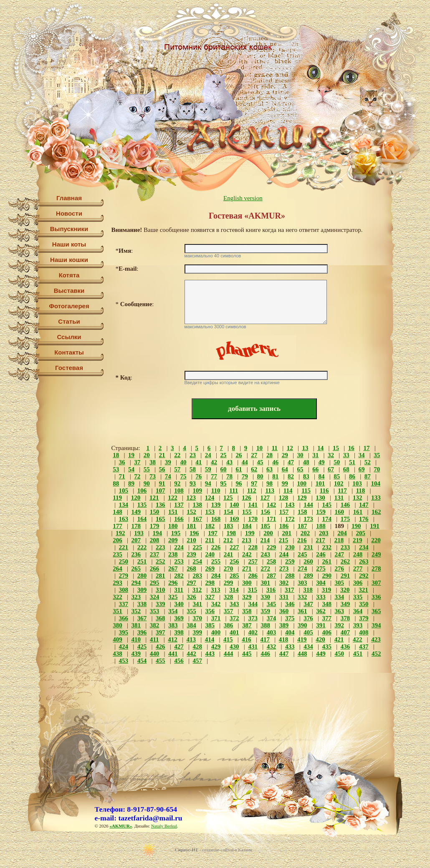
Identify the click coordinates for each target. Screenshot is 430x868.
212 (228, 540)
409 (118, 639)
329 (247, 597)
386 (229, 625)
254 (198, 561)
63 (269, 469)
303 (302, 583)
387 (247, 625)
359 (265, 611)
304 (321, 583)
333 (321, 597)
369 (179, 618)
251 (142, 561)
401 (234, 632)
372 (234, 618)
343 (234, 604)
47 (291, 462)
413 (191, 639)
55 (147, 469)
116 (324, 491)
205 (360, 533)
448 (302, 654)
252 (161, 561)
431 (253, 647)
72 (137, 476)
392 (339, 625)
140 (234, 505)
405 (308, 632)
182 (210, 526)
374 (272, 618)
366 (124, 618)
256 (234, 561)
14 (320, 448)
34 (362, 455)
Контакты (69, 352)
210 (191, 540)
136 (161, 505)
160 (339, 512)
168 (216, 519)
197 (213, 533)
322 (118, 597)
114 (288, 491)
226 (216, 547)
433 (290, 647)
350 (364, 604)
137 (179, 505)
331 (284, 597)
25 (224, 455)
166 (179, 519)
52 (368, 462)
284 (216, 576)
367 (142, 618)
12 (290, 448)
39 (168, 462)
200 (268, 533)
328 (229, 597)
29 (285, 455)
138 (198, 505)
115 (306, 491)
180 (173, 526)
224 (179, 547)
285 (234, 576)
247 (339, 554)
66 (315, 469)
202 (305, 533)
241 (229, 554)
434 (308, 647)
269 (210, 569)
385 (210, 625)
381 (136, 625)
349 (345, 604)
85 (337, 476)
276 (339, 569)
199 (250, 533)
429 (216, 647)
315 (253, 590)
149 (136, 512)
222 (142, 547)
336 (376, 597)
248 (358, 554)
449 (321, 654)
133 (376, 498)
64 (285, 469)
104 (376, 483)
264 (118, 569)
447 (284, 654)
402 (253, 632)
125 (228, 498)
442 (191, 654)
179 (155, 526)
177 (118, 526)
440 (155, 654)
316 (271, 590)
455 (161, 661)
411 (154, 639)
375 (290, 618)
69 (362, 469)
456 (179, 661)
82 (291, 476)
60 (224, 469)
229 (272, 547)
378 (345, 618)
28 (269, 455)
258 (272, 561)
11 (275, 448)
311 (179, 590)
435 (327, 647)
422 (358, 639)
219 (358, 540)
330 (265, 597)
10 (259, 448)
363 (339, 611)
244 (284, 554)
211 (210, 540)
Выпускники (69, 229)
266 (155, 569)
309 (142, 590)
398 (179, 632)
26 (239, 455)
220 (376, 540)
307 (376, 583)
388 (265, 625)
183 (229, 526)
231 (308, 547)
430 (234, 647)
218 (339, 540)
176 (364, 519)
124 (210, 498)
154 (229, 512)
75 (183, 476)
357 (229, 611)
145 (327, 505)
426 (161, 647)
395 (124, 632)
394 (376, 625)
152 (191, 512)
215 (284, 540)
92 (177, 483)
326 (191, 597)
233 (345, 547)
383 (173, 625)
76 (199, 476)
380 (118, 625)
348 (327, 604)
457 (198, 661)
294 (136, 583)
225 (198, 547)
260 (308, 561)
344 (253, 604)
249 (376, 554)
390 (302, 625)
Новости (69, 213)
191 (375, 526)
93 (193, 483)
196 (194, 533)
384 (191, 625)
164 (142, 519)
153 (210, 512)
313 (216, 590)
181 (191, 526)
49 (321, 462)
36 (122, 462)
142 (272, 505)
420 (320, 639)
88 (116, 483)
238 (173, 554)
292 (364, 576)
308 (124, 590)
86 (352, 476)
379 (364, 618)
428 (198, 647)
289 (308, 576)
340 (179, 604)
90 (147, 483)
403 (272, 632)
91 (162, 483)
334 (339, 597)
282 (179, 576)
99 (285, 483)
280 (142, 576)
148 (118, 512)
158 (302, 512)
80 (260, 476)
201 (287, 533)
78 (229, 476)
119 (117, 498)
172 (290, 519)
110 (216, 491)
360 (284, 611)
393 (358, 625)
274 (302, 569)
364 (358, 611)
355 (191, 611)
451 (358, 654)
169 (234, 519)
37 (137, 462)
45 (260, 462)
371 (216, 618)
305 (339, 583)
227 (234, 547)
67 (331, 469)
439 (136, 654)
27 (254, 455)
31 (315, 455)
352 (136, 611)
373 (253, 618)
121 (154, 498)
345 (272, 604)
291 (345, 576)
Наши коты (69, 244)
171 (272, 519)
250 (124, 561)
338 (142, 604)
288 (290, 576)
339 (161, 604)
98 (269, 483)
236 (136, 554)
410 (136, 639)
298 (210, 583)
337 (124, 604)
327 (210, 597)
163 (124, 519)
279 (124, 576)
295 (155, 583)
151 (173, 512)
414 (210, 639)
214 (265, 540)
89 (131, 483)
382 (155, 625)
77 (214, 476)
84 (321, 476)
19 (131, 455)
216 (302, 540)
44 (245, 462)
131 (339, 498)
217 (320, 540)
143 (290, 505)
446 (265, 654)
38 (153, 462)
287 (272, 576)
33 (346, 455)
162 (376, 512)
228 (253, 547)
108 (179, 491)
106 (142, 491)
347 (308, 604)
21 (162, 455)
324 (155, 597)
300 (247, 583)
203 (324, 533)
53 (116, 469)
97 (254, 483)
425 (142, 647)
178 (136, 526)
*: (124, 251)
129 (302, 498)
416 (247, 639)
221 (124, 547)
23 (193, 455)
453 (124, 661)
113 (270, 491)
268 (191, 569)
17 (366, 448)
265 (136, 569)
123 (191, 498)
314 (234, 590)
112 (252, 491)
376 (308, 618)
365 (376, 611)
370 (198, 618)
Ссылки (69, 337)
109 (198, 491)
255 (216, 561)
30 (300, 455)
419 (302, 639)
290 (327, 576)
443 (210, 654)
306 (358, 583)
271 (247, 569)
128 (284, 498)
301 (265, 583)
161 (358, 512)
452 (376, 654)
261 (327, 561)
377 (327, 618)
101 (320, 483)
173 (308, 519)
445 (247, 654)
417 (265, 639)
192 (120, 533)
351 (118, 611)
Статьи (69, 321)
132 (358, 498)
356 (210, 611)
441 (173, 654)
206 (118, 540)
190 (356, 526)
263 (364, 561)
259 (290, 561)
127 (265, 498)
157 (284, 512)
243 (265, 554)
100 (302, 483)
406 (327, 632)
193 (139, 533)
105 (124, 491)
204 (342, 533)
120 (136, 498)
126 (247, 498)
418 (284, 639)
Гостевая (69, 368)
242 (247, 554)
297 (191, 583)
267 (173, 569)
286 (253, 576)
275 (321, 569)
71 (122, 476)
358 (247, 611)
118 (361, 491)
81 (275, 476)
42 (214, 462)
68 (346, 469)
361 (302, 611)
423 (376, 639)
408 (364, 632)
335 (358, 597)
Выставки (69, 291)
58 (193, 469)
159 (321, 512)
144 (308, 505)
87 (368, 476)
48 (306, 462)
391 (321, 625)
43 (229, 462)
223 (161, 547)
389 (284, 625)
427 (179, 647)
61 (239, 469)
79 (245, 476)
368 (161, 618)
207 (136, 540)
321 (363, 590)
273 (284, 569)
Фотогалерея (69, 306)
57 (177, 469)
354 (173, 611)
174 (327, 519)
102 (339, 483)
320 (345, 590)
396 (142, 632)
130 (320, 498)
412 (173, 639)
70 (377, 469)
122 (173, 498)
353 (155, 611)
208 (155, 540)
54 (131, 469)
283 (198, 576)
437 (364, 647)
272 (265, 569)
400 (216, 632)
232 (327, 547)
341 (198, 604)
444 (229, 654)
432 (272, 647)
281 (161, 576)
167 (198, 519)
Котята (69, 275)
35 (377, 455)
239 (191, 554)
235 (118, 554)
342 (216, 604)
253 (179, 561)
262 (345, 561)
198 (231, 533)
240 (210, 554)
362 (321, 611)
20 (147, 455)
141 (253, 505)
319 (327, 590)
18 (116, 455)
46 (275, 462)
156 (265, 512)
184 (247, 526)
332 (302, 597)
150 (155, 512)
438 (118, 654)
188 (321, 526)
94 (208, 483)
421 (339, 639)
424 (124, 647)
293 (118, 583)
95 (224, 483)
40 (183, 462)
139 (216, 505)
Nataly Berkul (164, 826)
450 (339, 654)
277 (358, 569)
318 (308, 590)
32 (331, 455)
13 (305, 448)
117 (342, 491)
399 (198, 632)
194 (158, 533)
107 (161, 491)
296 (173, 583)
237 (155, 554)
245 (302, 554)
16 (351, 448)
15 (336, 448)
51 (352, 462)
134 (124, 505)
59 (208, 469)
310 (161, 590)
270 (229, 569)
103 (357, 483)
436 (345, 647)
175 (345, 519)
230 (290, 547)
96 (239, 483)
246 (321, 554)
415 (228, 639)
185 (265, 526)
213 (247, 540)
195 (176, 533)
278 (376, 569)
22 (177, 455)
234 (364, 547)
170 (253, 519)
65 (300, 469)
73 (153, 476)
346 (290, 604)
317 (290, 590)
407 (345, 632)
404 (290, 632)
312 (197, 590)
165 (161, 519)
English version (243, 198)
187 (302, 526)
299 (229, 583)
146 (345, 505)
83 (306, 476)
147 (364, 505)
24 (208, 455)
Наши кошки (69, 260)
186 (284, 526)
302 (284, 583)
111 (234, 491)
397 (161, 632)
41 (199, 462)
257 (253, 561)
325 (173, 597)
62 (254, 469)
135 (142, 505)
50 (337, 462)
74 (168, 476)
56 (162, 469)
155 (247, 512)
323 (136, 597)
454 (142, 661)
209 (173, 540)
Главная (69, 198)
